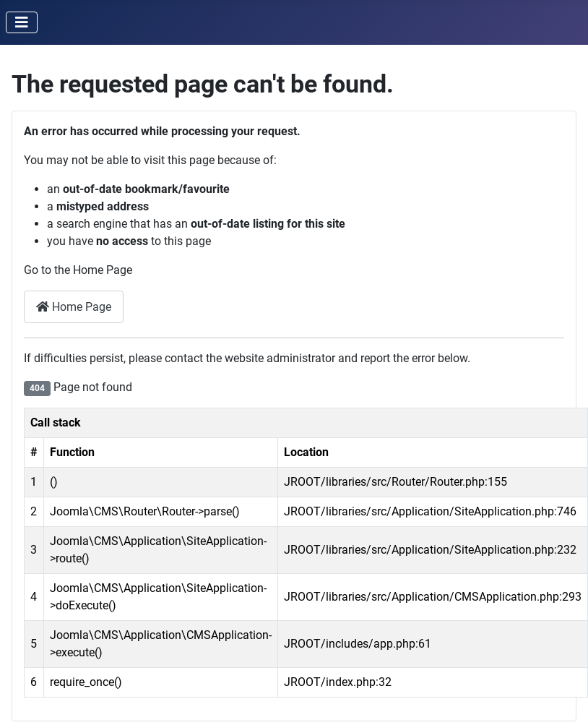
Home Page (74, 307)
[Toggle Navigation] (22, 22)
